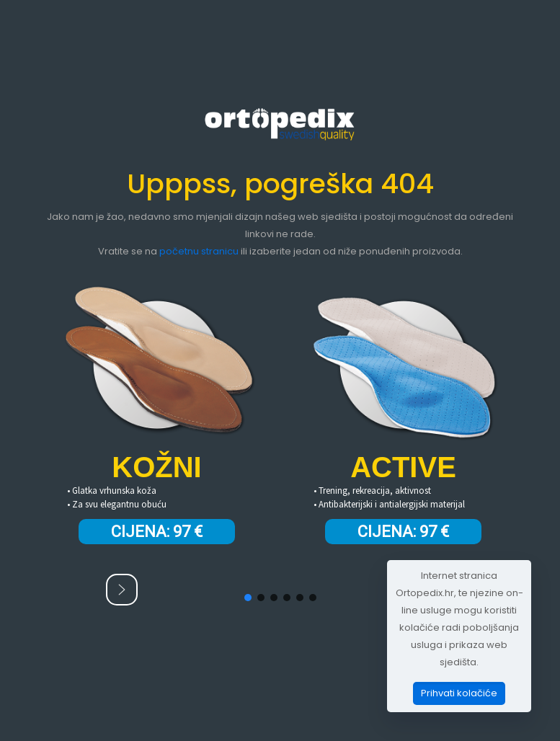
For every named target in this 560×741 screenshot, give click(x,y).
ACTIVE (403, 467)
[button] (122, 590)
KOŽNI (156, 467)
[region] (280, 432)
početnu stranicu (199, 251)
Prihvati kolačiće (459, 693)
